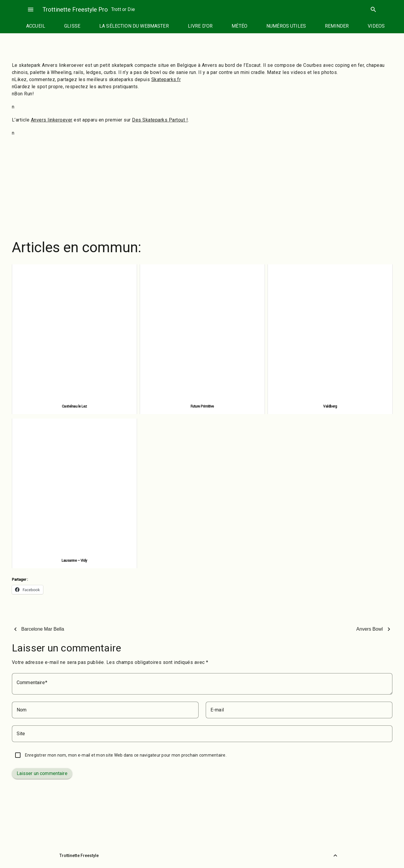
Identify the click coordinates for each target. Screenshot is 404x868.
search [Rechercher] (373, 10)
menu (31, 10)
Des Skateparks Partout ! (160, 120)
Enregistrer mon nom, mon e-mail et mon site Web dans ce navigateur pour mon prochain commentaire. (126, 755)
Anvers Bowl (370, 629)
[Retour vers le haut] (335, 856)
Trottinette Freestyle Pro (75, 10)
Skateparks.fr (166, 79)
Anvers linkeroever (52, 120)
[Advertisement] (202, 184)
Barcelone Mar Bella (43, 629)
